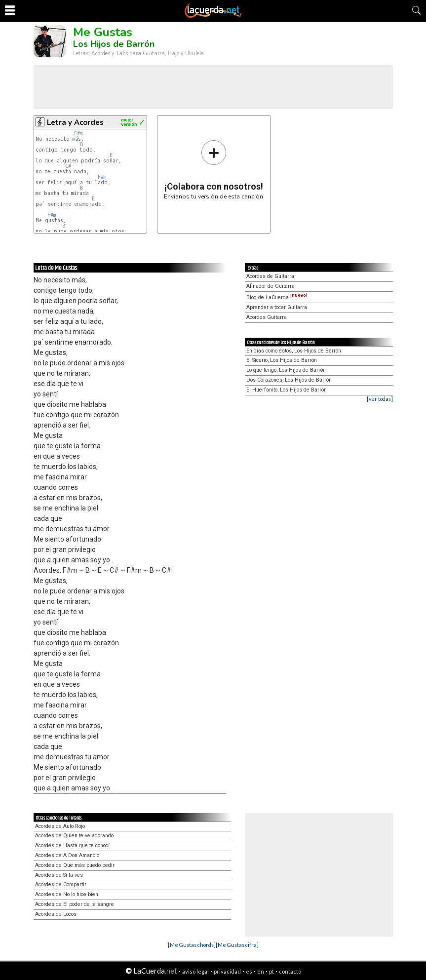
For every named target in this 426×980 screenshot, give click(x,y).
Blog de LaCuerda (277, 297)
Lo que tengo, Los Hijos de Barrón (286, 370)
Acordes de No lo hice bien (67, 894)
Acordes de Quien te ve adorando (74, 836)
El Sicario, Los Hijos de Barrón (282, 360)
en (261, 971)
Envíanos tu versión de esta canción (213, 170)
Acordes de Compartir (61, 884)
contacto (290, 971)
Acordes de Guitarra (270, 276)
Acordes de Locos (56, 914)
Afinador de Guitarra (271, 286)
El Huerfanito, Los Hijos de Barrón (287, 390)
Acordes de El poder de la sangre (75, 904)
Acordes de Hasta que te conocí (72, 845)
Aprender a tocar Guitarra (277, 307)
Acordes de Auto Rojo (60, 826)
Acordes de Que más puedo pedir (75, 865)
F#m (78, 134)
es (249, 971)
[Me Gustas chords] (192, 945)
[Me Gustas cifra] (237, 945)
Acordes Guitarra (267, 317)
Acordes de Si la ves (59, 875)
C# (68, 166)
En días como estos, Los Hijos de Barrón (294, 351)
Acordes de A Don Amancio (67, 855)
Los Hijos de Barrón (114, 44)
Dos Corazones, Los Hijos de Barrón (289, 380)
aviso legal (195, 971)
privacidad (227, 971)
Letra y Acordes (75, 122)
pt (271, 971)
